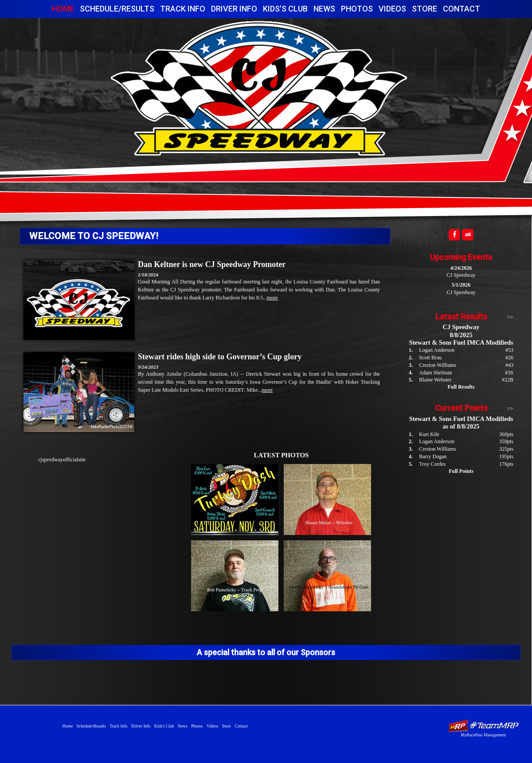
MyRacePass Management (483, 735)
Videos (392, 9)
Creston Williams (438, 365)
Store (424, 9)
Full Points (461, 471)
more (272, 298)
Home (63, 9)
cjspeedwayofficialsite (62, 460)
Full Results (461, 387)
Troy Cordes (432, 464)
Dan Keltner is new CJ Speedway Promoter (212, 264)
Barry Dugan (433, 456)
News (324, 9)
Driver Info (234, 9)
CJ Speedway (259, 88)
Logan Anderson (437, 350)
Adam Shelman (435, 373)
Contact (462, 9)
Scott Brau (430, 358)
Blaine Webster (435, 380)
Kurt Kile (429, 434)
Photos (357, 9)
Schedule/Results (117, 9)
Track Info (183, 9)
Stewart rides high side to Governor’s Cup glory (220, 357)
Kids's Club (285, 9)
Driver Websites (483, 726)
